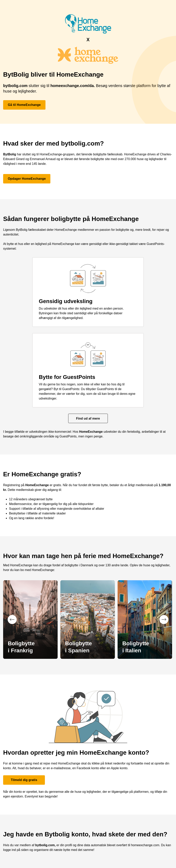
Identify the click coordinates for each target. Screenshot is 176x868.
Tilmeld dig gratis (24, 780)
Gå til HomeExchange (24, 105)
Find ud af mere (88, 418)
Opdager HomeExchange (27, 179)
